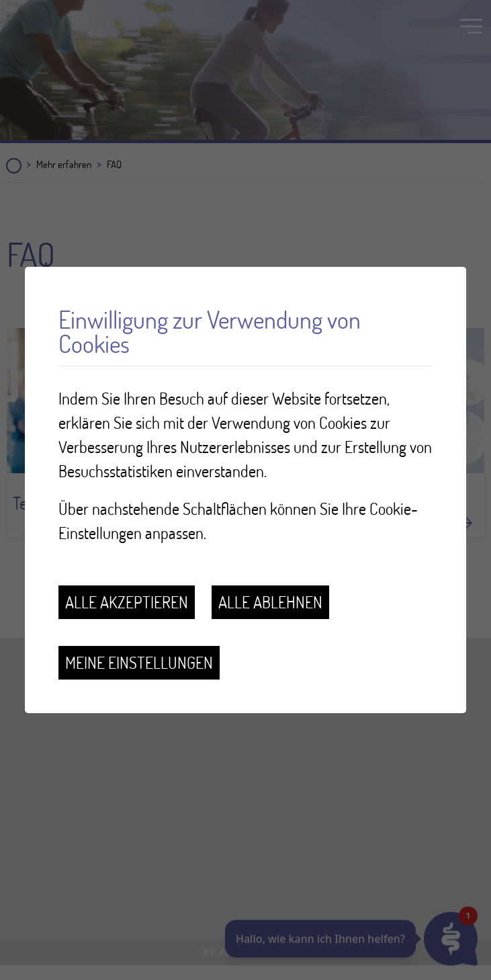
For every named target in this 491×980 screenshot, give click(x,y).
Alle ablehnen (270, 602)
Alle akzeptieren (127, 602)
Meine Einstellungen (139, 662)
